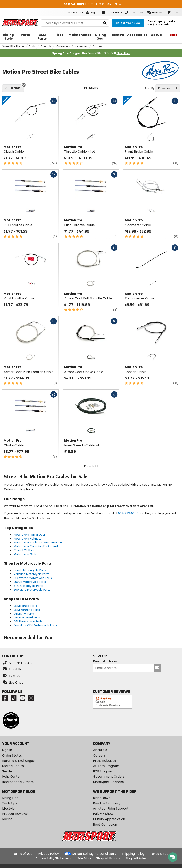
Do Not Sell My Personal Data (94, 854)
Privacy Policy (48, 854)
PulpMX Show (103, 814)
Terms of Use (22, 854)
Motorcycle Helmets (27, 539)
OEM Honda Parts (25, 606)
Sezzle (7, 771)
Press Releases (104, 761)
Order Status (12, 755)
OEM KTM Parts (24, 614)
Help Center (12, 776)
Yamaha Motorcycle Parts (31, 574)
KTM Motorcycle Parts (28, 586)
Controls (46, 46)
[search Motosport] (75, 23)
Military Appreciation (109, 819)
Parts (32, 46)
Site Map (84, 858)
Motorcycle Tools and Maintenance (38, 542)
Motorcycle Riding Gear (29, 535)
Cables (98, 46)
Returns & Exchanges (18, 761)
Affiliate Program (106, 766)
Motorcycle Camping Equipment (36, 546)
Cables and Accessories (72, 46)
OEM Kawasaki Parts (27, 618)
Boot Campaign (105, 824)
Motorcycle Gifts (25, 554)
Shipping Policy (133, 854)
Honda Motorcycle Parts (30, 570)
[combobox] (168, 88)
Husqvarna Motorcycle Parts (33, 578)
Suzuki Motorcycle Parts (30, 582)
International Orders (18, 782)
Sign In (7, 750)
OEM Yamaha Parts (27, 610)
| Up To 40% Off (91, 4)
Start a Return (13, 766)
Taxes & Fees (160, 854)
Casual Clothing (24, 550)
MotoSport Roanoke (108, 782)
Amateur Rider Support (111, 808)
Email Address (105, 661)
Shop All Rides (136, 858)
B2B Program (103, 771)
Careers (99, 755)
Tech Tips (10, 803)
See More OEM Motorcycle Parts (35, 625)
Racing (7, 819)
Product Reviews (15, 814)
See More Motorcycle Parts (32, 590)
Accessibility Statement (54, 858)
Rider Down (102, 798)
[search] (105, 23)
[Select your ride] (128, 23)
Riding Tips (10, 798)
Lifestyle (8, 808)
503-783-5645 (128, 513)
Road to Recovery (107, 803)
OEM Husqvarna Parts (28, 621)
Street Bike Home (13, 46)
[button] (155, 12)
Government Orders (109, 776)
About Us (100, 750)
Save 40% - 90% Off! (91, 53)
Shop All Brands (108, 858)
